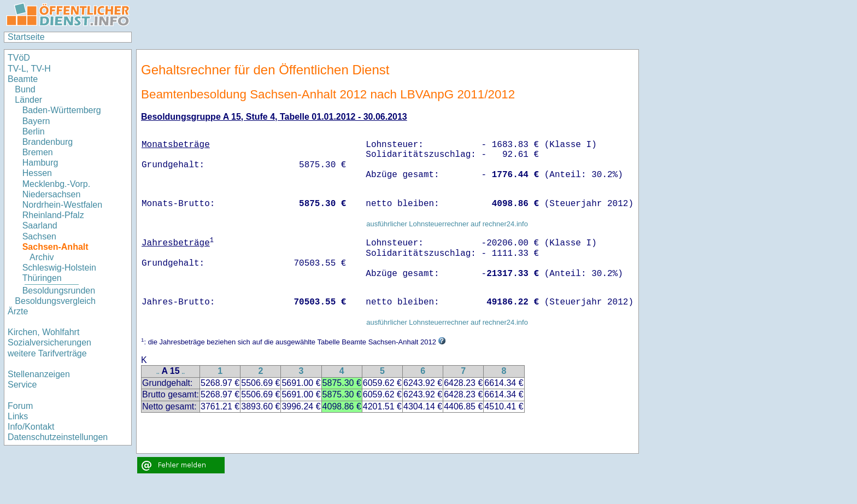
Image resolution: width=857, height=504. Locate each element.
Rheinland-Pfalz (53, 215)
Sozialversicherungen (49, 342)
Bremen (38, 152)
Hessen (37, 173)
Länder (28, 100)
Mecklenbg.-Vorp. (57, 184)
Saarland (40, 225)
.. (158, 372)
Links (18, 416)
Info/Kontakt (31, 427)
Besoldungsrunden (59, 291)
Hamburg (40, 163)
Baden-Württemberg (62, 110)
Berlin (34, 131)
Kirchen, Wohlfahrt (43, 332)
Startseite (26, 37)
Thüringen (42, 278)
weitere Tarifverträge (47, 353)
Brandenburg (48, 142)
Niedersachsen (52, 194)
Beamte (23, 79)
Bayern (36, 121)
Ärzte (18, 311)
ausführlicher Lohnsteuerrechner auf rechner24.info (447, 224)
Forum (20, 406)
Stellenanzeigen (39, 374)
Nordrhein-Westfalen (62, 205)
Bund (25, 89)
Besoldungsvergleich (55, 301)
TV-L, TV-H (29, 69)
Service (22, 385)
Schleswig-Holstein (59, 268)
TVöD (19, 58)
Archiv (42, 257)
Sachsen (39, 236)
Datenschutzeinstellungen (58, 437)
